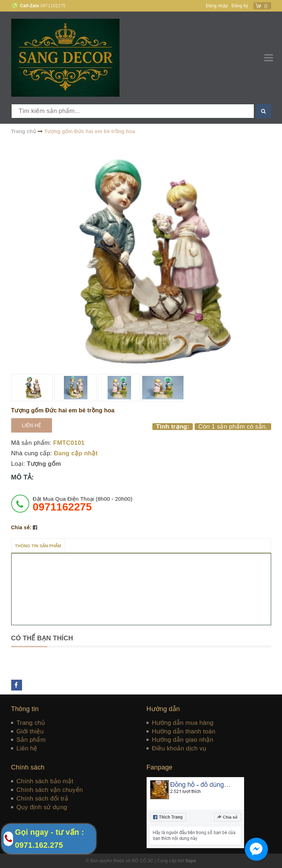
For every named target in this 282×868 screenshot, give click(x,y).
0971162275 (53, 6)
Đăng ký (240, 6)
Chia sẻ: (21, 527)
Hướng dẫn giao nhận (183, 740)
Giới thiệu (30, 731)
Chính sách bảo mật (45, 781)
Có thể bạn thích (42, 638)
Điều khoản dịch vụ (179, 748)
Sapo (191, 861)
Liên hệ (32, 425)
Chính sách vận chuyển (50, 790)
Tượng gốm (44, 464)
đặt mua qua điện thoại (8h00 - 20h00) (83, 504)
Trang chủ (31, 723)
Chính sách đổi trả (43, 799)
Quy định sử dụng (42, 807)
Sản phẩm (31, 740)
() (266, 6)
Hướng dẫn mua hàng (183, 723)
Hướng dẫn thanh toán (184, 731)
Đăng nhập (217, 6)
